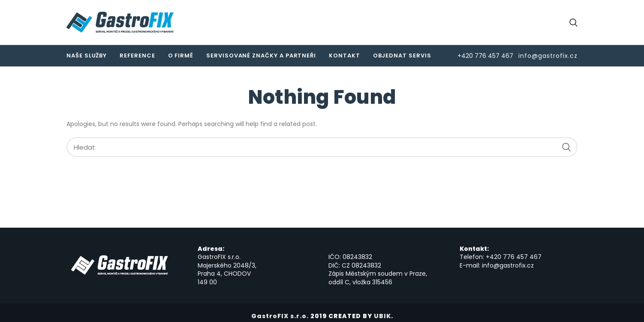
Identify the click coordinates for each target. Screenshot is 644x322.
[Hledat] (322, 147)
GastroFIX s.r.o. (280, 316)
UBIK (382, 316)
